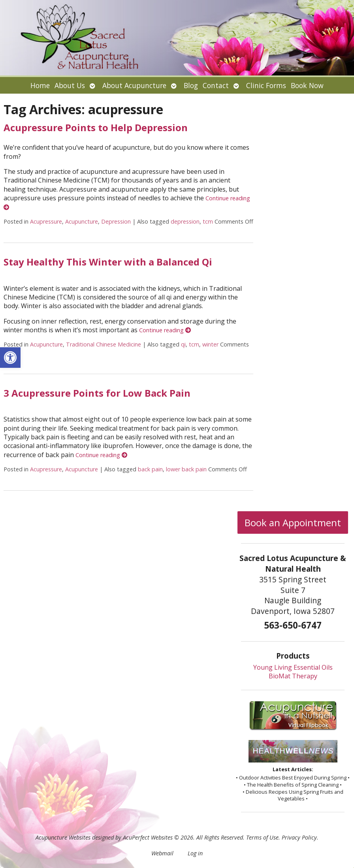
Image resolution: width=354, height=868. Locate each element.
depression (185, 221)
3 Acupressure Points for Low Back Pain (97, 393)
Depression (116, 221)
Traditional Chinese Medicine (104, 344)
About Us (70, 85)
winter (210, 344)
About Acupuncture (134, 85)
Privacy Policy (299, 837)
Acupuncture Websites (63, 837)
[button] (10, 358)
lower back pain (186, 469)
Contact (216, 85)
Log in (195, 853)
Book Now (307, 85)
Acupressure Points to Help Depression (96, 127)
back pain (150, 469)
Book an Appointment (293, 522)
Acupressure (46, 221)
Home (40, 85)
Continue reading (165, 330)
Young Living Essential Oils (293, 667)
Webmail (162, 853)
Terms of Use (262, 837)
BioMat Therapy (293, 676)
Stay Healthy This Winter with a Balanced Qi (108, 262)
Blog (191, 85)
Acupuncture (82, 221)
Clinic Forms (266, 85)
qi (183, 344)
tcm (208, 221)
